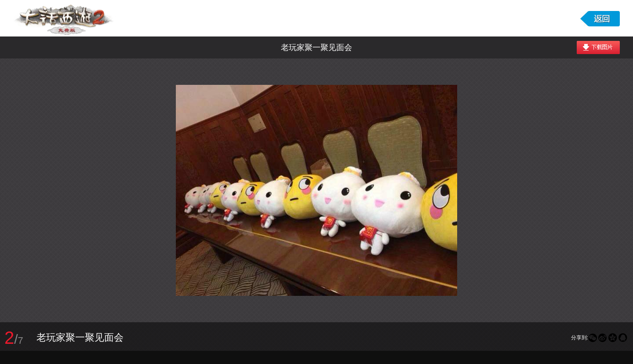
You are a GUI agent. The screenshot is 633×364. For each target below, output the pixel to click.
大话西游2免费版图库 (65, 18)
